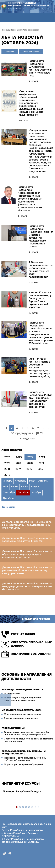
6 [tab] (32, 807)
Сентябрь (9, 492)
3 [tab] (23, 807)
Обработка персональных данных (27, 644)
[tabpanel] (27, 791)
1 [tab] (17, 807)
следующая (28, 439)
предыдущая (24, 433)
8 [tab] (38, 807)
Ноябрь (36, 492)
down (6, 700)
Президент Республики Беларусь (22, 791)
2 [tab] (20, 807)
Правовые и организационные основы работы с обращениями (25, 759)
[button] (5, 18)
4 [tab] (26, 807)
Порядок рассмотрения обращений (24, 764)
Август (35, 487)
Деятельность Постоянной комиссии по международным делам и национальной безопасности (27, 587)
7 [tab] (35, 807)
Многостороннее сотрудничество (22, 714)
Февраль (21, 481)
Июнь (15, 487)
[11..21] (40, 433)
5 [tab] (29, 807)
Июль (24, 487)
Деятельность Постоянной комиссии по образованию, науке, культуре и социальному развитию (27, 554)
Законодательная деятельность (22, 690)
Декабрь (8, 498)
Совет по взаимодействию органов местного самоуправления (29, 740)
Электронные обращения (26, 654)
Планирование (12, 694)
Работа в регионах (13, 728)
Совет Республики (28, 4)
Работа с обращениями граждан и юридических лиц (24, 753)
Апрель (43, 481)
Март (32, 481)
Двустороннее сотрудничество (21, 718)
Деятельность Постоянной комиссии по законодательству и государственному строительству (27, 525)
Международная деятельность (21, 710)
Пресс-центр (16, 30)
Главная (5, 30)
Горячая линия (18, 634)
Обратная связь (31, 51)
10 (13, 433)
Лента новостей (32, 30)
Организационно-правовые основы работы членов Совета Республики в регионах (28, 733)
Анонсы (10, 51)
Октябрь (23, 492)
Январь (7, 481)
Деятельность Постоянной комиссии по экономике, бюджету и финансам (27, 540)
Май (5, 487)
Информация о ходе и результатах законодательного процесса (23, 699)
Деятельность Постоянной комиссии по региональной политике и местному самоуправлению (27, 570)
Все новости (8, 507)
